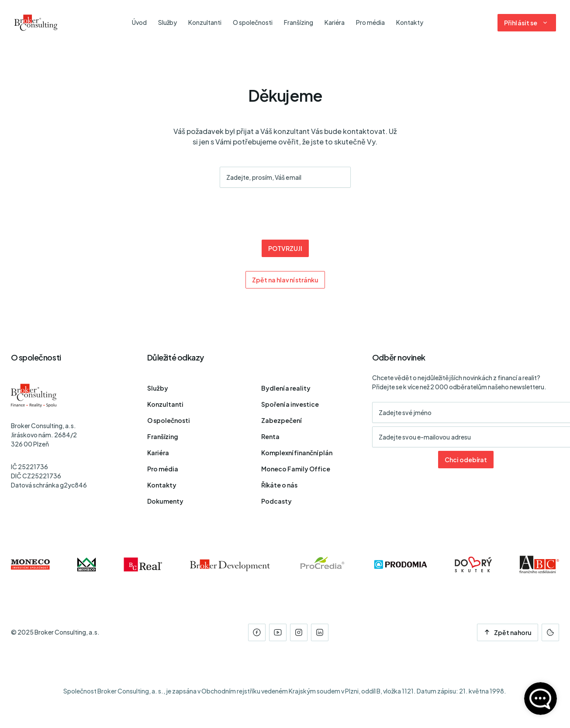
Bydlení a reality (286, 388)
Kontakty (162, 485)
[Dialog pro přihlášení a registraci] (527, 23)
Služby (158, 388)
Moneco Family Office (296, 469)
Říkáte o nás (279, 485)
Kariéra (158, 453)
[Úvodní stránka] (36, 23)
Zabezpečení (281, 420)
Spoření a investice (290, 404)
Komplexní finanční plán (297, 453)
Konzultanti (165, 404)
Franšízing (163, 436)
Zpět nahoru (508, 632)
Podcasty (276, 501)
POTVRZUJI (285, 248)
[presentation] (285, 215)
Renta (270, 436)
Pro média (163, 469)
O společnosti (169, 420)
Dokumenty (165, 501)
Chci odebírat (466, 460)
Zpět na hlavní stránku (285, 280)
